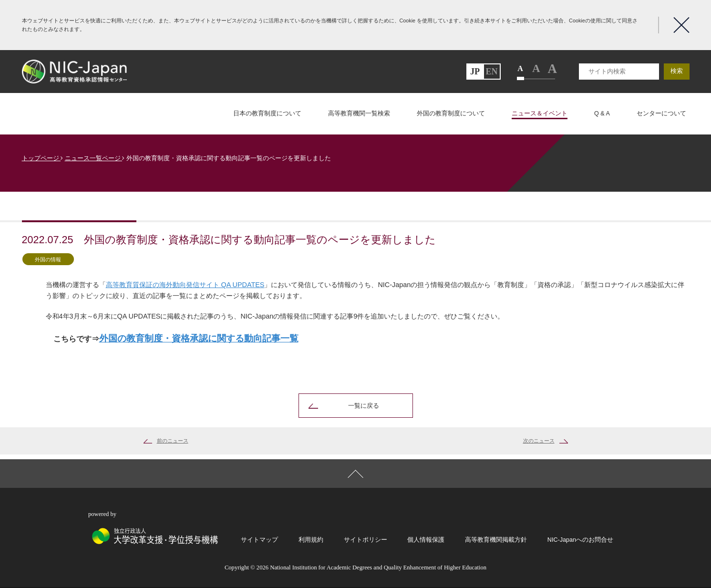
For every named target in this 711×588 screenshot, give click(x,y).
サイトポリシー (366, 540)
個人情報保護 (426, 540)
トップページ (43, 158)
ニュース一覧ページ (95, 158)
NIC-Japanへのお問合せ (580, 540)
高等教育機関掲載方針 (496, 540)
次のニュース (539, 441)
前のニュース (173, 441)
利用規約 (311, 540)
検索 (677, 71)
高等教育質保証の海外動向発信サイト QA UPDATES (185, 285)
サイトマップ (259, 540)
